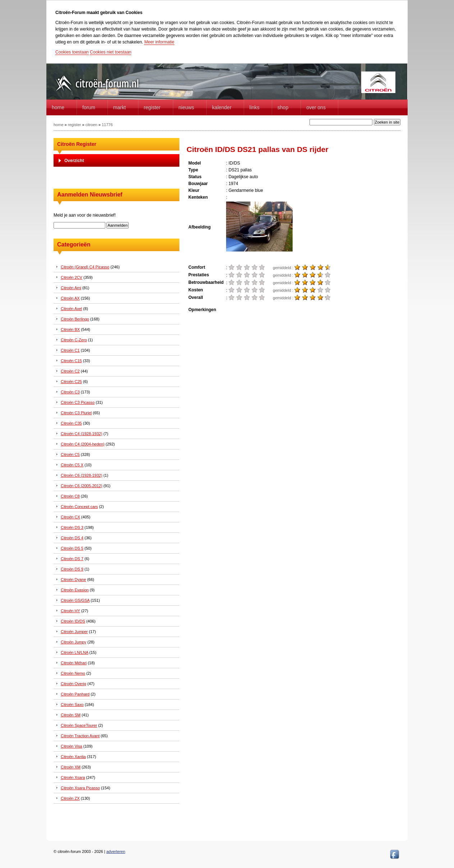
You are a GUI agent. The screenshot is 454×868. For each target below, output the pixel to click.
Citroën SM (71, 715)
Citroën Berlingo (75, 319)
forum (89, 107)
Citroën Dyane (73, 580)
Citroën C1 (70, 350)
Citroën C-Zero (74, 340)
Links (254, 107)
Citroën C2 (70, 371)
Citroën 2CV (72, 277)
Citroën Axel (71, 309)
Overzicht (74, 161)
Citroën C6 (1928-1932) (82, 475)
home (58, 107)
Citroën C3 (70, 392)
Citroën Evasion (75, 590)
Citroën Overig (74, 684)
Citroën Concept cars (79, 507)
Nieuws (187, 107)
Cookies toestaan (72, 52)
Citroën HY (70, 611)
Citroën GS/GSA (75, 600)
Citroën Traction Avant (80, 736)
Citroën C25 (71, 382)
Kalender (222, 107)
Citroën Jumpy (74, 642)
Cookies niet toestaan (111, 52)
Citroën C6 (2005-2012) (82, 486)
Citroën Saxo (72, 705)
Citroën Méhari (74, 663)
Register (152, 107)
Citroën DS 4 (72, 538)
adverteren (116, 851)
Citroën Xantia (73, 757)
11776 (107, 125)
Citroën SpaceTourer (79, 725)
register (75, 125)
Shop (283, 107)
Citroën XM (71, 767)
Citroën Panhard (75, 694)
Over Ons (316, 107)
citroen (91, 125)
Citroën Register (77, 144)
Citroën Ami (71, 288)
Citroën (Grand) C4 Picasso (85, 267)
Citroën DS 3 (72, 527)
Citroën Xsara (73, 777)
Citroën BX (70, 329)
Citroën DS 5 (72, 548)
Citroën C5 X (72, 465)
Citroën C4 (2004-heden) (83, 444)
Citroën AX (70, 298)
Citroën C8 (70, 496)
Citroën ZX (70, 798)
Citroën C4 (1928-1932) (82, 434)
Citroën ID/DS (73, 621)
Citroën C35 (71, 423)
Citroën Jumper (74, 632)
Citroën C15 (71, 361)
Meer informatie (159, 42)
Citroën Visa (72, 746)
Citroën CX (70, 517)
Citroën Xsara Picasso (80, 788)
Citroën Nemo (73, 673)
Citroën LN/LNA (74, 652)
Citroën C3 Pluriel (76, 413)
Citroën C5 (70, 454)
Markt (120, 107)
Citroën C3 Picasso (78, 402)
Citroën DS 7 (72, 559)
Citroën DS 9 (72, 569)
